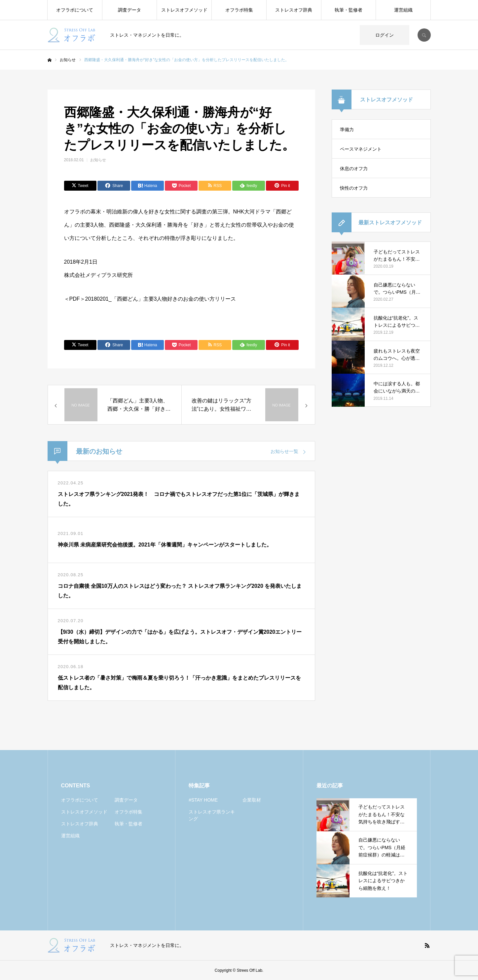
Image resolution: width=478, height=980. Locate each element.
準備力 (347, 130)
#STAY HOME (203, 800)
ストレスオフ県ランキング (212, 815)
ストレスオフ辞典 (294, 10)
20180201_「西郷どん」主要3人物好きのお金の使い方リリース (161, 299)
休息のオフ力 (354, 169)
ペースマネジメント (361, 149)
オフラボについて (75, 10)
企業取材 (252, 800)
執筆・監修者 (349, 10)
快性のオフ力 (354, 188)
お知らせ (98, 160)
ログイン (385, 35)
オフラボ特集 (239, 10)
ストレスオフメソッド (184, 10)
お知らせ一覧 (284, 451)
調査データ (129, 10)
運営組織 (403, 10)
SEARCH (424, 35)
